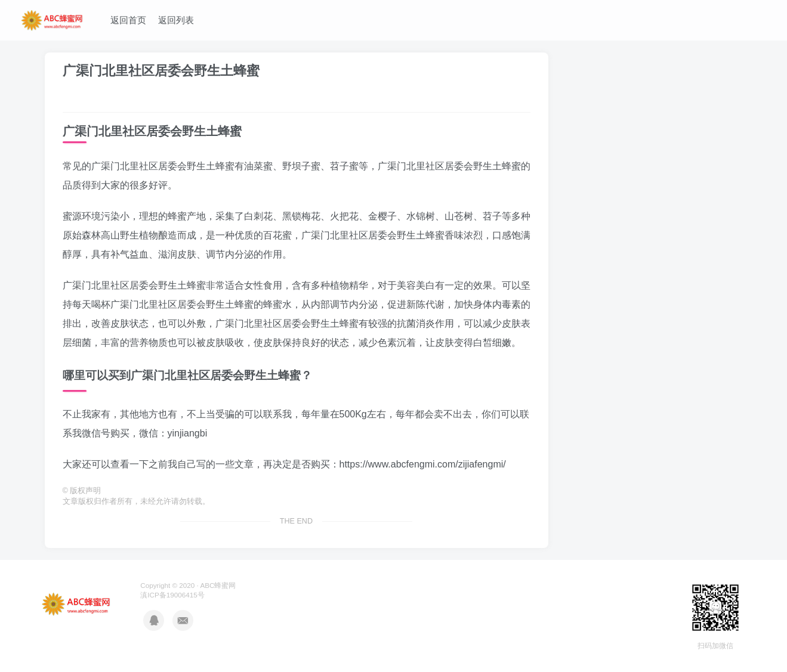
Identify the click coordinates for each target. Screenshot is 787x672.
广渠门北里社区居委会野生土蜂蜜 (161, 71)
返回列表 (176, 20)
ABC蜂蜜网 (218, 585)
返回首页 (128, 20)
